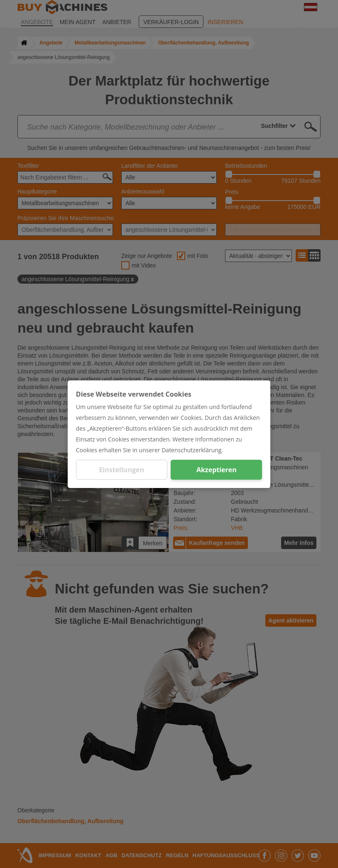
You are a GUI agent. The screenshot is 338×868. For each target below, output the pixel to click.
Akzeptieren (217, 470)
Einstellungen (121, 470)
